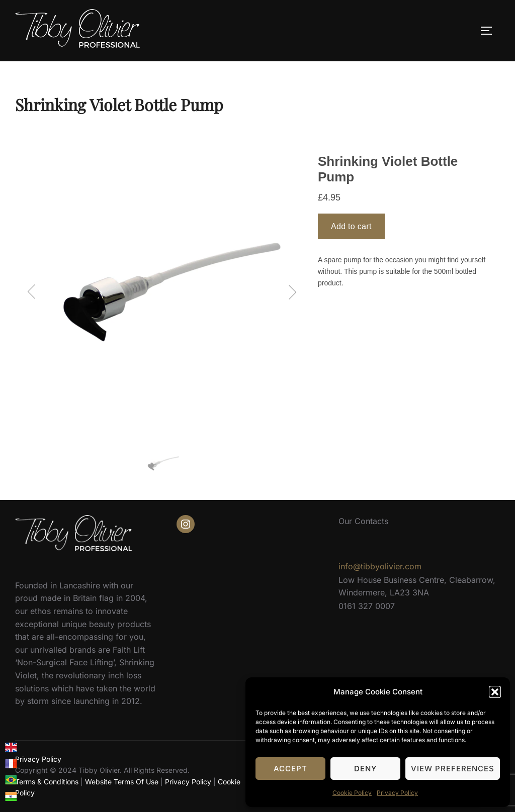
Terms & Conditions (47, 782)
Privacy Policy (397, 793)
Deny (365, 769)
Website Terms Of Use (122, 782)
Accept (290, 769)
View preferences (453, 769)
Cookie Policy (352, 793)
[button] (495, 692)
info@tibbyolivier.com (380, 566)
